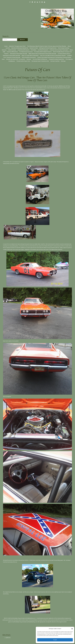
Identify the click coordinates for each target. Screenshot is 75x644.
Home (6, 46)
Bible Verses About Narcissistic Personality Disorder (42, 54)
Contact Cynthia (55, 61)
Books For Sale (34, 48)
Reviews (29, 59)
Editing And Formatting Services (48, 48)
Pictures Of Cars (38, 70)
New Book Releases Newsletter (20, 48)
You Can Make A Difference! (40, 59)
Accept (55, 640)
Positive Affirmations (12, 52)
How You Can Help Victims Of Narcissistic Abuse (53, 55)
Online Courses (12, 50)
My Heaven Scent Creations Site (40, 61)
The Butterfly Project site (23, 61)
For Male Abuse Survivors (26, 52)
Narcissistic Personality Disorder (19, 54)
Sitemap (63, 61)
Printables (34, 50)
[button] (72, 629)
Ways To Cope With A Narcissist (30, 55)
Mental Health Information (29, 57)
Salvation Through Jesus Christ (17, 46)
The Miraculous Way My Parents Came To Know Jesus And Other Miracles (47, 46)
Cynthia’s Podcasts (43, 50)
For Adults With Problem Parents (43, 52)
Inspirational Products (23, 50)
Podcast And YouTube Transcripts (59, 50)
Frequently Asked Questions (56, 59)
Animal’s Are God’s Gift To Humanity (16, 59)
